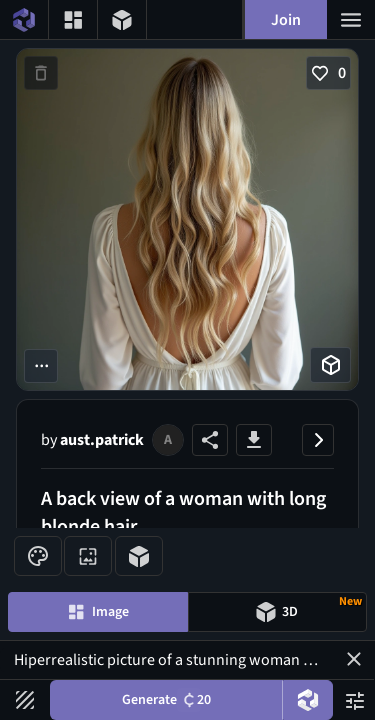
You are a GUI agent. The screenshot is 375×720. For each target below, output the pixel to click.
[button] (354, 659)
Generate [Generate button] (166, 700)
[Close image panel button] (318, 440)
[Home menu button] (24, 19)
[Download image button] (254, 440)
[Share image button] (210, 440)
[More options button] (41, 366)
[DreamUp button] (308, 700)
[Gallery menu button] (73, 19)
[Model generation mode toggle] (278, 612)
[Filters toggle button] (25, 700)
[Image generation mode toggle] (98, 612)
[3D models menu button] (122, 19)
